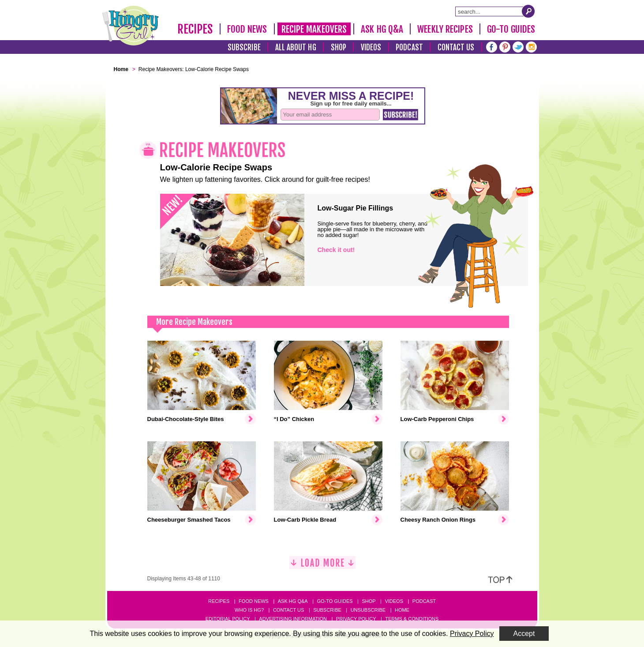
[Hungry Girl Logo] (131, 26)
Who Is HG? (249, 610)
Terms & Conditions (412, 619)
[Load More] (322, 566)
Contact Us (456, 47)
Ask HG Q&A (382, 29)
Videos (371, 47)
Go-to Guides (335, 601)
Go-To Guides (511, 29)
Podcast (409, 47)
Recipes (195, 29)
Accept (524, 634)
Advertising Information (293, 619)
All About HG (296, 47)
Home (402, 610)
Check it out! (336, 250)
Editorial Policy (228, 619)
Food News (247, 29)
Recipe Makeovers (314, 29)
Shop (339, 47)
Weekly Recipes (445, 29)
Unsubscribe (368, 610)
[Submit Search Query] (528, 11)
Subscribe (244, 47)
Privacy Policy (356, 619)
